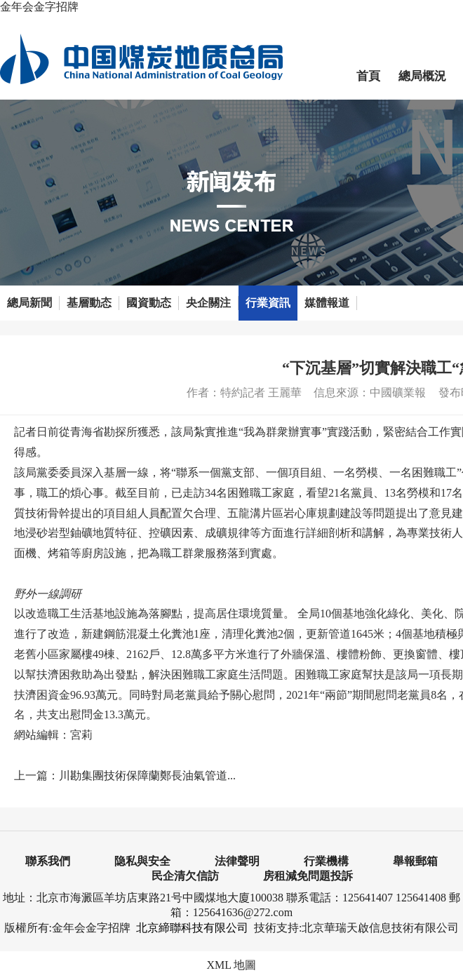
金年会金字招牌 (39, 7)
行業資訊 (268, 303)
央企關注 (208, 303)
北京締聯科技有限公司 (192, 928)
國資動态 (149, 303)
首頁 (368, 76)
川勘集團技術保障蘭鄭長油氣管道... (147, 776)
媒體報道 (327, 303)
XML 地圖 (232, 965)
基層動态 (89, 303)
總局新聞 (29, 303)
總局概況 (422, 76)
